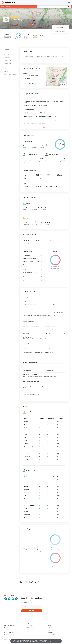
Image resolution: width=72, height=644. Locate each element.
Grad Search (29, 625)
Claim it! (31, 25)
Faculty (6, 72)
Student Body (8, 63)
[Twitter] (6, 599)
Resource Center (30, 630)
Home (3, 6)
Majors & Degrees (9, 55)
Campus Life (8, 66)
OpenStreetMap (62, 9)
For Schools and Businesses (10, 635)
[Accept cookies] (58, 641)
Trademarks (51, 632)
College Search (29, 623)
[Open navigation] (69, 2)
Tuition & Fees (8, 60)
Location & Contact (9, 52)
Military (6, 630)
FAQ (49, 628)
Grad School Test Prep (9, 625)
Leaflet (55, 9)
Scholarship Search (30, 628)
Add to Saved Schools (60, 31)
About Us (50, 623)
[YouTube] (13, 599)
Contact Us (50, 625)
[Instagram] (16, 599)
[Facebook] (9, 599)
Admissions (7, 58)
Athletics (7, 69)
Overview (7, 49)
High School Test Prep (9, 632)
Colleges (8, 6)
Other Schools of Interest (11, 74)
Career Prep (7, 628)
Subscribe (32, 611)
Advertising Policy (52, 635)
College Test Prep (8, 623)
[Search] (66, 2)
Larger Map (4, 27)
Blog (49, 630)
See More (44, 127)
